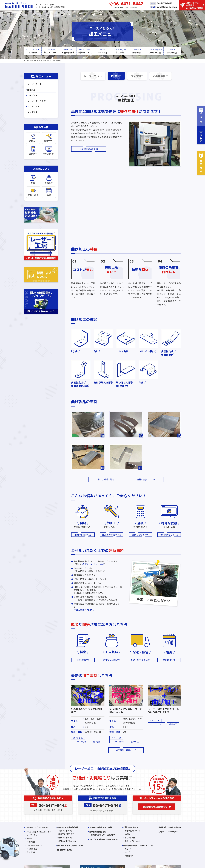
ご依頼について (85, 51)
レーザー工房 (155, 51)
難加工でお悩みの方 (112, 535)
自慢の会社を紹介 (131, 828)
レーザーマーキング (37, 101)
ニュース (128, 849)
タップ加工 (32, 112)
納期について (169, 660)
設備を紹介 (137, 51)
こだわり (33, 51)
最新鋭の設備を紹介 (89, 149)
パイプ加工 (138, 76)
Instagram (129, 856)
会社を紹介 (172, 51)
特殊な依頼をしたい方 (67, 842)
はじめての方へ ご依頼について (70, 846)
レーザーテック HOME (32, 61)
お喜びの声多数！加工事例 (101, 828)
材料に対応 (102, 51)
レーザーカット (90, 76)
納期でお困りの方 (65, 831)
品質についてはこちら (93, 565)
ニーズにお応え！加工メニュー (38, 832)
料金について (83, 660)
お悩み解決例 (68, 51)
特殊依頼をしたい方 (169, 535)
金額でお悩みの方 (140, 535)
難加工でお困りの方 (66, 835)
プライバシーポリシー (168, 832)
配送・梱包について (140, 660)
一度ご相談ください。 (85, 610)
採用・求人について (132, 842)
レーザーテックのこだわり (37, 828)
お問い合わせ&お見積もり (170, 828)
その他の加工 (164, 76)
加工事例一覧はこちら (126, 751)
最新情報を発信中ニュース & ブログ (138, 846)
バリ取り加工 (34, 106)
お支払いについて (112, 660)
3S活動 (127, 835)
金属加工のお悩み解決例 (67, 828)
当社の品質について (146, 480)
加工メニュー (50, 51)
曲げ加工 (116, 76)
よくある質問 (130, 838)
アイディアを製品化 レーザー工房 (103, 840)
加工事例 (120, 51)
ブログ (127, 853)
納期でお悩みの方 (83, 535)
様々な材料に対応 (106, 480)
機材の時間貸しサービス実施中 (103, 835)
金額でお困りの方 (65, 838)
